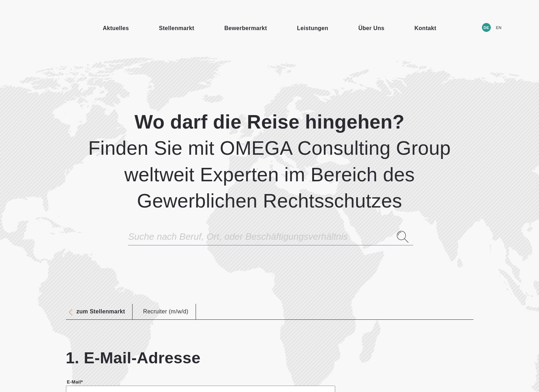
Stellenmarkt (177, 28)
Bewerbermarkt (246, 28)
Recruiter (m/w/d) (166, 311)
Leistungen (313, 28)
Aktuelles (116, 28)
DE (486, 28)
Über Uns (371, 28)
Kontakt (425, 28)
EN (499, 28)
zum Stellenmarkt (101, 312)
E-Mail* (75, 382)
